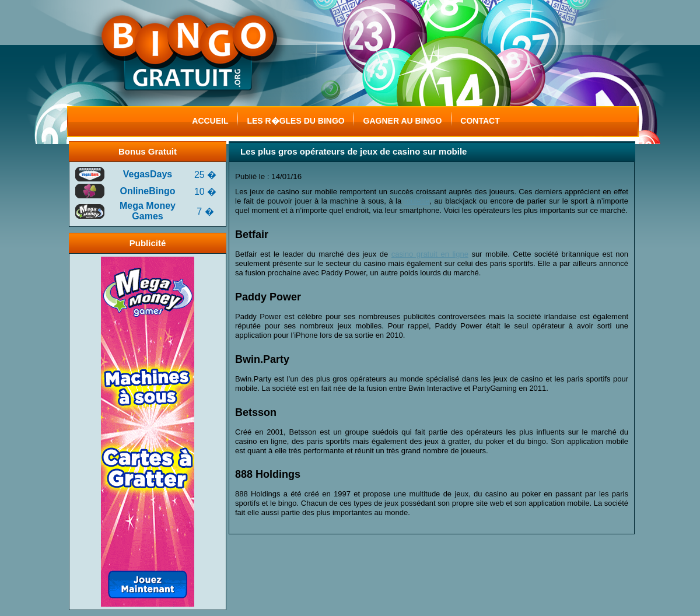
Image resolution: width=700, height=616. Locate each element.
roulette (417, 201)
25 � (205, 175)
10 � (205, 192)
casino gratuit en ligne (430, 254)
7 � (205, 211)
